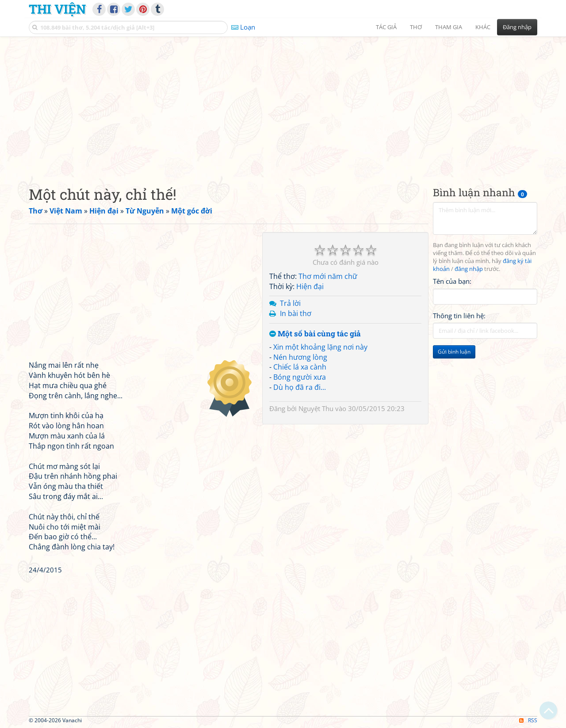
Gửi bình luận (454, 352)
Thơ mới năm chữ (328, 276)
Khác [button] (483, 27)
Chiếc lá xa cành (300, 367)
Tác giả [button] (386, 27)
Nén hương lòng (300, 357)
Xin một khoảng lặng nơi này (320, 347)
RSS (528, 720)
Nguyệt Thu (316, 408)
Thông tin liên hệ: (459, 316)
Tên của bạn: (452, 281)
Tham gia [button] (449, 27)
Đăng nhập (517, 27)
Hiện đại (310, 286)
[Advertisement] (283, 104)
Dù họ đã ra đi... (300, 387)
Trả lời (290, 303)
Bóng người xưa (300, 377)
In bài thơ (296, 313)
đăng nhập (469, 269)
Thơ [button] (416, 27)
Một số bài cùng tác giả (315, 334)
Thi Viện (57, 9)
